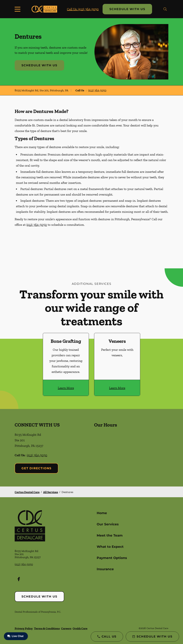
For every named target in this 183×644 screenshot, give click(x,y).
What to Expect (110, 547)
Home (102, 513)
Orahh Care (80, 628)
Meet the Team (110, 535)
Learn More (66, 388)
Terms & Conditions (47, 628)
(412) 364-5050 (97, 90)
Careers (66, 628)
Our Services (108, 524)
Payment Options (112, 558)
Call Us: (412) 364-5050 (83, 9)
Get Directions (36, 468)
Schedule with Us (127, 9)
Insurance (105, 569)
